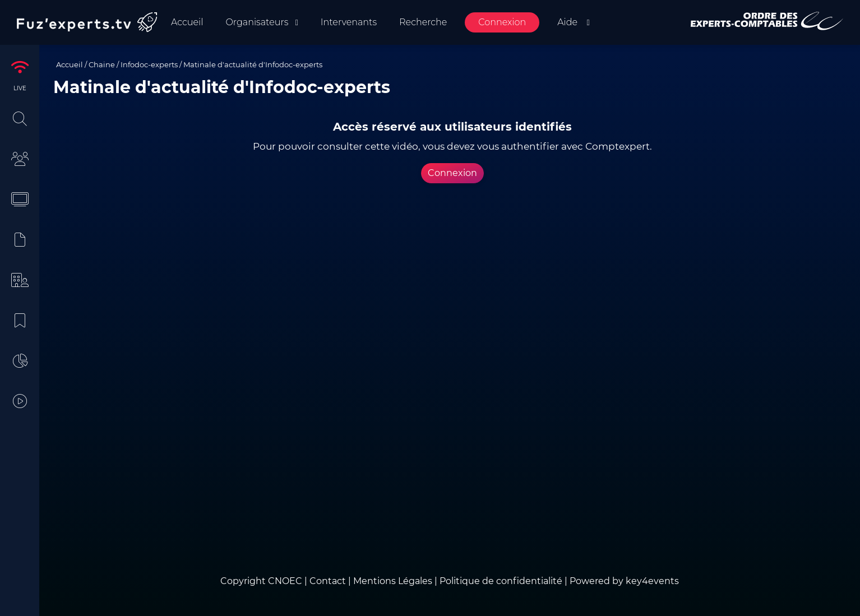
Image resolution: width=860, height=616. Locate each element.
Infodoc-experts (149, 64)
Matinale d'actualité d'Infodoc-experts (253, 64)
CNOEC (285, 581)
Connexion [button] (452, 173)
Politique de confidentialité (501, 581)
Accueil (70, 64)
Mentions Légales (393, 581)
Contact (329, 581)
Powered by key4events (624, 581)
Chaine (102, 64)
